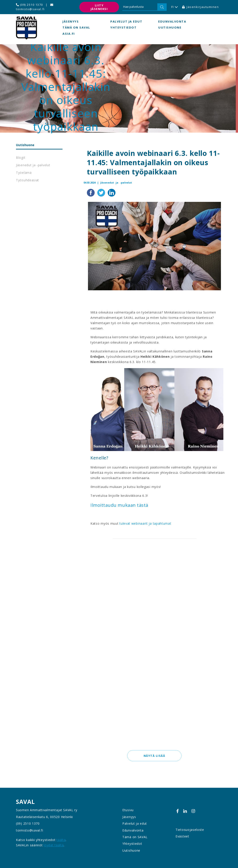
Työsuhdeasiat (27, 180)
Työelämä (24, 173)
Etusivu (128, 810)
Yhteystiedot (123, 28)
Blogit (21, 158)
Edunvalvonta (172, 21)
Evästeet (182, 836)
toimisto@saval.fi (35, 7)
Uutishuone (170, 28)
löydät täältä (54, 845)
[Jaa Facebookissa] (91, 192)
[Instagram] (193, 811)
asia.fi (69, 34)
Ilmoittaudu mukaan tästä (119, 505)
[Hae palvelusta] (140, 7)
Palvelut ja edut (126, 21)
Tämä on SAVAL (76, 28)
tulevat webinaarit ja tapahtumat (145, 524)
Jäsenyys (71, 21)
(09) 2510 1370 (29, 5)
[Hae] (162, 7)
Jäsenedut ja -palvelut (33, 165)
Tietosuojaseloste (190, 830)
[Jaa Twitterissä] (102, 192)
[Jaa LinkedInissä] (112, 192)
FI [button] (175, 7)
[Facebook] (178, 811)
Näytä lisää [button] (154, 756)
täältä (61, 840)
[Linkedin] (185, 811)
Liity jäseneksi (99, 7)
